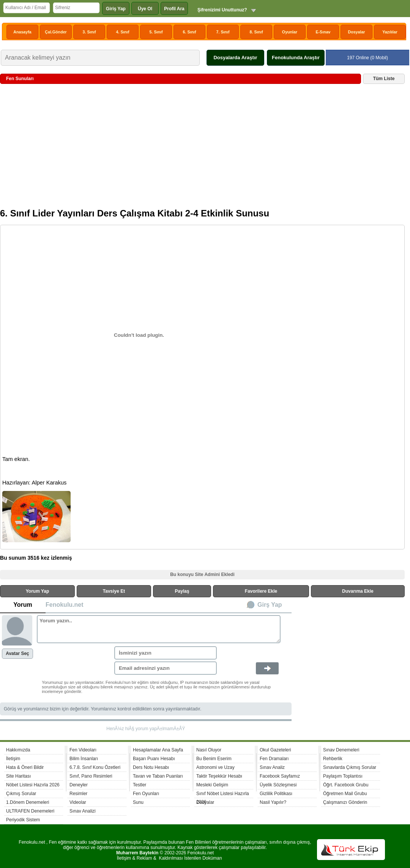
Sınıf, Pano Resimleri (91, 776)
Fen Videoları (83, 750)
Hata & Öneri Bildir (25, 767)
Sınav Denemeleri (341, 750)
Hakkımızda (18, 750)
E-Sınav (323, 32)
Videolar (78, 802)
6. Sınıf (190, 32)
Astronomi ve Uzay (215, 767)
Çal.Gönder (56, 32)
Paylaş (182, 591)
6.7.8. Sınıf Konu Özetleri (95, 767)
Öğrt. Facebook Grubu (346, 785)
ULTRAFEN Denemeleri (30, 811)
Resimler (78, 794)
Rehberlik (333, 759)
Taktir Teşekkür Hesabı (219, 776)
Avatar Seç (17, 653)
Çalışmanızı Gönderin (345, 802)
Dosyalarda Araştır (235, 58)
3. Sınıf (89, 32)
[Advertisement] (202, 149)
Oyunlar (290, 32)
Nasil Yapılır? (273, 802)
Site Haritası (18, 776)
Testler (140, 785)
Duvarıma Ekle (358, 591)
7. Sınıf (223, 32)
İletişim (13, 759)
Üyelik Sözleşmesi (278, 785)
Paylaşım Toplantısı (343, 776)
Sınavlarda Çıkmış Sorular (350, 767)
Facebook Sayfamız (280, 776)
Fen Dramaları (274, 759)
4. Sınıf (123, 32)
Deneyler (79, 785)
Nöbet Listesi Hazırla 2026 (33, 785)
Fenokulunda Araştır (296, 58)
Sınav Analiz (272, 767)
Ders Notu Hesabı (151, 767)
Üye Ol (145, 9)
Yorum (23, 605)
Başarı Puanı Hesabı (154, 759)
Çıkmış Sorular (21, 794)
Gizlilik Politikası (276, 794)
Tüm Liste (384, 79)
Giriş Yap (116, 9)
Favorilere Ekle (261, 591)
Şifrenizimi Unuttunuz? (222, 10)
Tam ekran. (16, 459)
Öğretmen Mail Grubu (345, 794)
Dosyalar (356, 32)
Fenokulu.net (65, 605)
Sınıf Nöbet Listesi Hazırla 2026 (223, 795)
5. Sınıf (156, 32)
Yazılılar (390, 32)
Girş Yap (270, 605)
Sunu (138, 802)
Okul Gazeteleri (275, 750)
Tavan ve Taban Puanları (158, 776)
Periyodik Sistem (23, 820)
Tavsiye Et (114, 591)
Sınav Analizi (83, 811)
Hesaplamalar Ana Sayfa (158, 750)
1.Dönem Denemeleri (28, 802)
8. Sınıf (256, 32)
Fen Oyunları (146, 794)
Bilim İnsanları (84, 759)
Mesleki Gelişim (212, 785)
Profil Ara (174, 9)
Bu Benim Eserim (214, 759)
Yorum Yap (38, 591)
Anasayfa (22, 32)
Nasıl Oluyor (209, 750)
